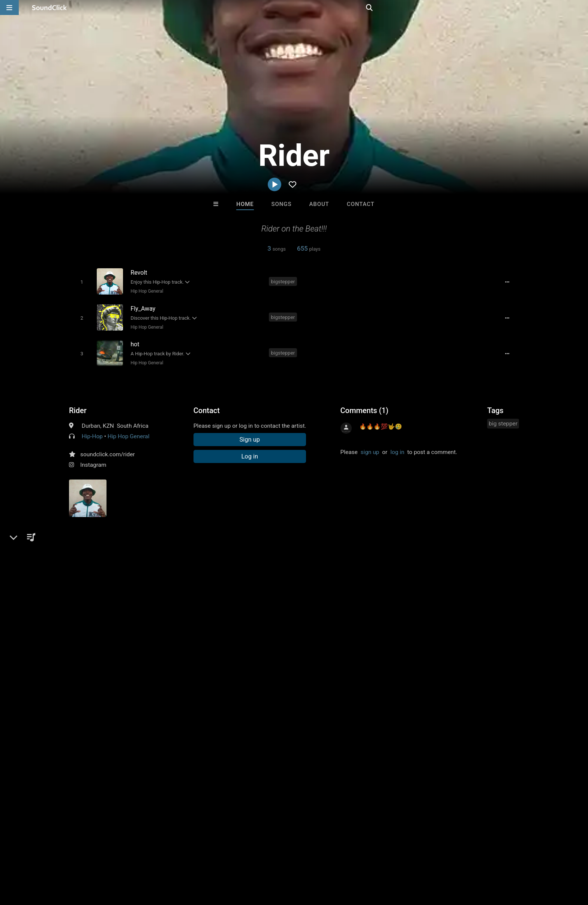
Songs (282, 204)
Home (245, 204)
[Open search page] (580, 8)
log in (397, 448)
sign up (370, 448)
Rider (78, 406)
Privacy (192, 860)
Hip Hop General (145, 291)
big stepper (503, 419)
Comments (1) (364, 406)
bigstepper (284, 281)
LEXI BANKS (263, 745)
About (319, 204)
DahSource (325, 745)
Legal (215, 860)
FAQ (44, 860)
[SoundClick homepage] (49, 8)
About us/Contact (79, 860)
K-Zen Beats (201, 745)
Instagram (93, 461)
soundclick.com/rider (108, 450)
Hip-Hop (92, 432)
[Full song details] (510, 282)
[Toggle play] (80, 282)
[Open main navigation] (9, 8)
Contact (361, 204)
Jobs (115, 860)
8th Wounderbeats (387, 745)
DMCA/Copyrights (152, 860)
